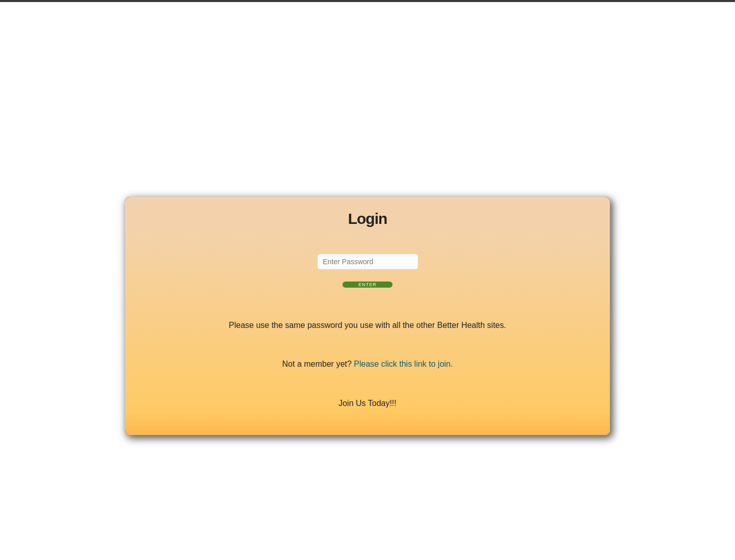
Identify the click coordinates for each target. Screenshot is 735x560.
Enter (367, 285)
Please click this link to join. (403, 364)
